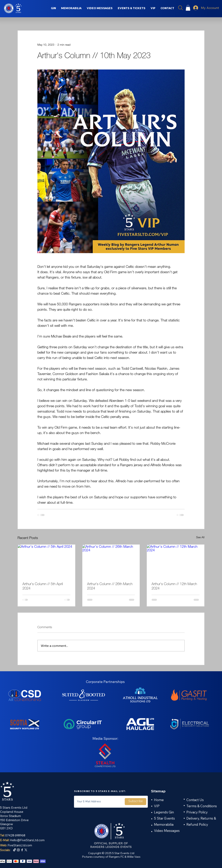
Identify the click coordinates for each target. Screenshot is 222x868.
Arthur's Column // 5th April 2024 (43, 586)
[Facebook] (22, 850)
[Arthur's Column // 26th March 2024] (111, 561)
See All (200, 537)
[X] (26, 850)
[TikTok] (15, 850)
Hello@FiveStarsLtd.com (27, 840)
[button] (188, 8)
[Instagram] (18, 850)
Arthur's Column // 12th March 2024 (174, 586)
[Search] (180, 8)
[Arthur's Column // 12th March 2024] (176, 561)
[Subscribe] (135, 802)
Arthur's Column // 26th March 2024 (110, 586)
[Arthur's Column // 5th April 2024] (46, 561)
